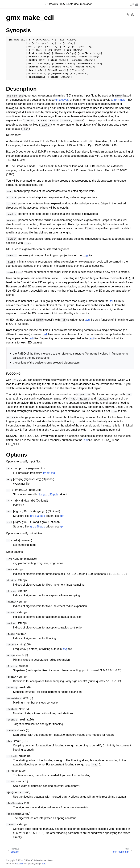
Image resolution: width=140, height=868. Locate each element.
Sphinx (20, 864)
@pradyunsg (34, 864)
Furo (44, 864)
